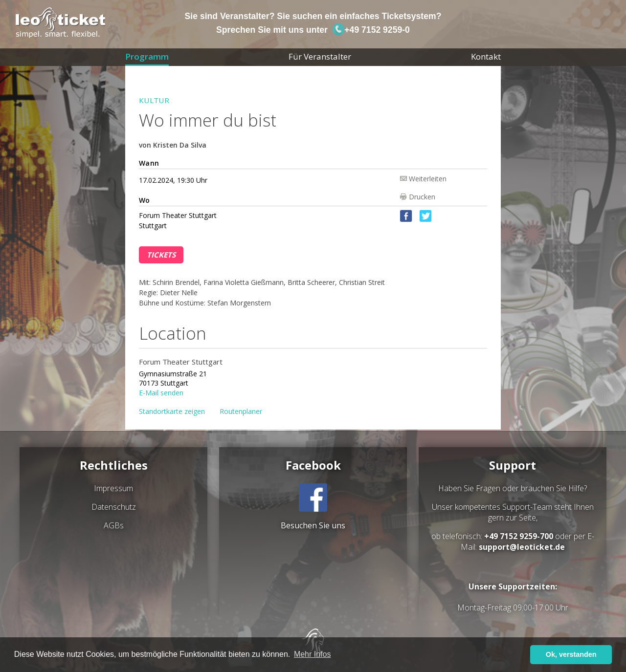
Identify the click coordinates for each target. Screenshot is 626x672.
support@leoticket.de (522, 547)
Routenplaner (241, 411)
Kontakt (486, 56)
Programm (147, 56)
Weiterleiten (428, 178)
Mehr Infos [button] (313, 654)
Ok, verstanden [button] (571, 654)
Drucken (422, 197)
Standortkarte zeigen (172, 411)
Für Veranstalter (320, 56)
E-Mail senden (161, 392)
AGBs (114, 525)
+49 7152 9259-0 (371, 30)
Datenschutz (114, 507)
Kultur (154, 100)
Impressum (113, 488)
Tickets (161, 255)
